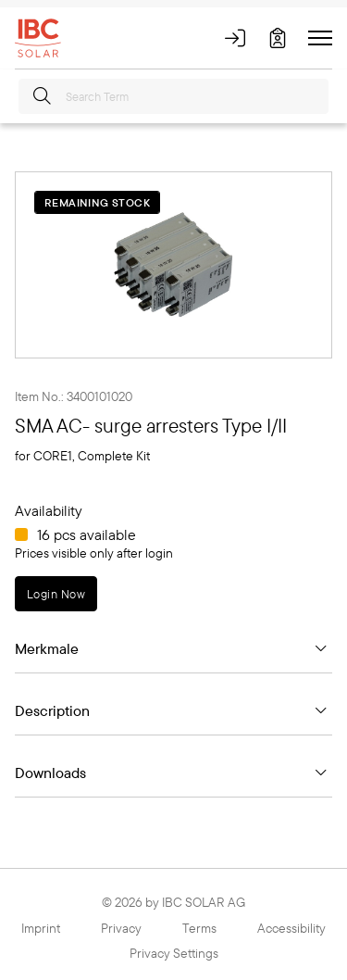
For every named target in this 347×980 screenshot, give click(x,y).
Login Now (56, 594)
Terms (199, 928)
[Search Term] (173, 96)
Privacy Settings (174, 953)
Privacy (121, 928)
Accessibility (291, 928)
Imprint (41, 928)
